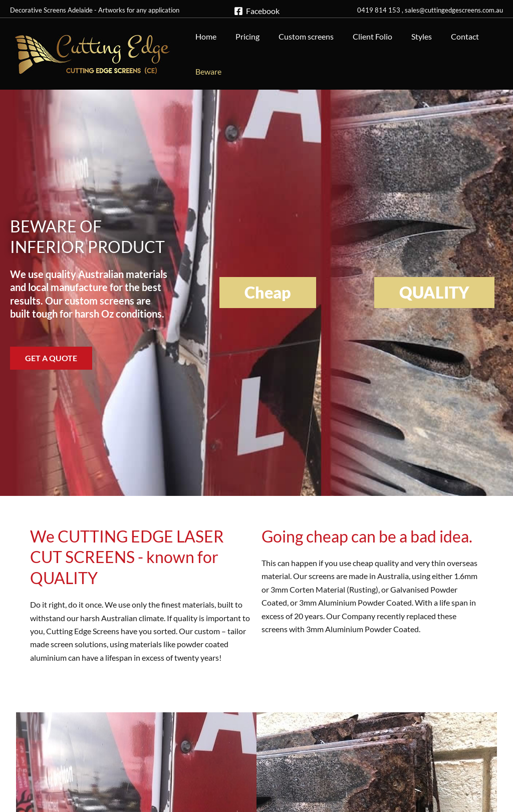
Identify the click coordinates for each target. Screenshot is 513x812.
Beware (207, 71)
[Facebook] (256, 11)
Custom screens (299, 36)
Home (204, 36)
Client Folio (362, 36)
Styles (408, 36)
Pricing (243, 36)
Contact (448, 36)
